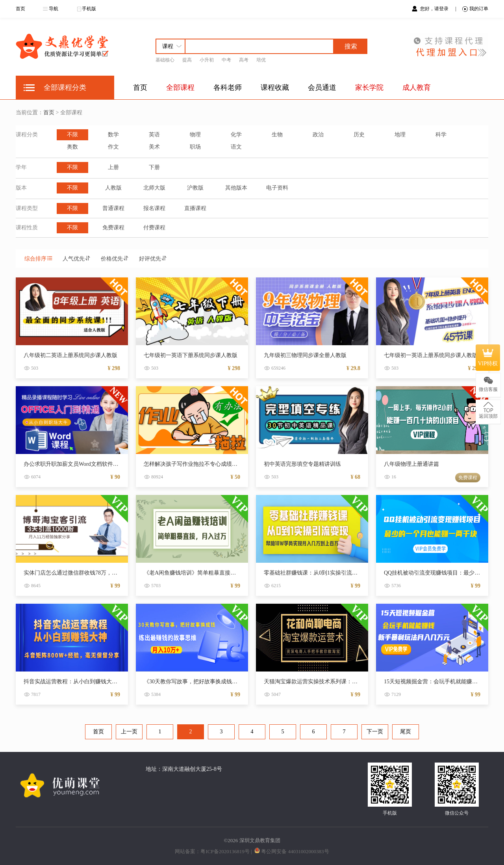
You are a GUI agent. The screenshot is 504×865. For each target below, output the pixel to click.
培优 (261, 60)
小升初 (207, 60)
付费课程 (154, 228)
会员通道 (322, 87)
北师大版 (154, 188)
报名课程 (154, 208)
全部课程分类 (65, 87)
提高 (187, 60)
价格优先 (115, 259)
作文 (113, 147)
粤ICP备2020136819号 (225, 851)
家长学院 (369, 87)
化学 (236, 135)
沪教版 (195, 188)
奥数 (72, 147)
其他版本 (236, 188)
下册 (154, 167)
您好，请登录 (435, 9)
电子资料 (277, 188)
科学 (441, 135)
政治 (318, 135)
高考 (244, 60)
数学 (113, 135)
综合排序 (39, 259)
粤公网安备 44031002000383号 (295, 851)
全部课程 (180, 87)
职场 (195, 147)
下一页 (375, 732)
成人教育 (417, 87)
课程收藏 (275, 87)
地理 (400, 135)
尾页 (406, 732)
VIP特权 (488, 357)
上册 (113, 167)
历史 (359, 135)
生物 (277, 135)
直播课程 (195, 208)
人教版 (113, 188)
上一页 (129, 732)
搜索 (351, 46)
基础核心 (165, 60)
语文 (236, 147)
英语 (154, 135)
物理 (195, 135)
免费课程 (113, 228)
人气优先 (77, 259)
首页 (20, 9)
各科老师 (228, 87)
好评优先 (153, 259)
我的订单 (475, 9)
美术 (154, 147)
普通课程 (113, 208)
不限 (72, 135)
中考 (226, 60)
